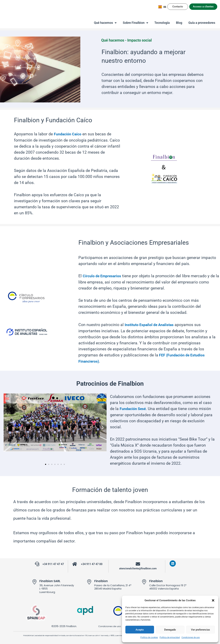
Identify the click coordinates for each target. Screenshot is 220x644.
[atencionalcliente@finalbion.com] (138, 563)
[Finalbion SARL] (34, 581)
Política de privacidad (170, 637)
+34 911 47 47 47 (53, 563)
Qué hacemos (105, 23)
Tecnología (162, 23)
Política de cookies (149, 637)
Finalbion (102, 580)
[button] (213, 600)
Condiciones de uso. (108, 625)
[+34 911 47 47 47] (37, 563)
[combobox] (162, 7)
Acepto (140, 630)
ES (162, 7)
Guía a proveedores (202, 23)
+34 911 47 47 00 (92, 563)
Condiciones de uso (191, 637)
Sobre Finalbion (135, 23)
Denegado (170, 630)
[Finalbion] (89, 581)
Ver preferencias (200, 630)
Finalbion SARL (51, 580)
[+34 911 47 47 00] (75, 563)
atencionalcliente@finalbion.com (138, 567)
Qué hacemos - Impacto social (130, 40)
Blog (179, 23)
